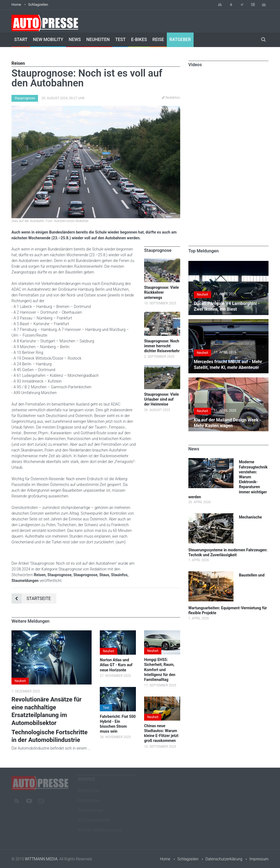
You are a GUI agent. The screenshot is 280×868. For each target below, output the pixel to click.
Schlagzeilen (38, 5)
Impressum (259, 859)
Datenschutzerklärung (224, 859)
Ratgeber (180, 40)
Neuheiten (98, 40)
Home (16, 5)
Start (21, 40)
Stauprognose (25, 98)
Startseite (31, 598)
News (75, 40)
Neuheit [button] (20, 681)
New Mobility (48, 40)
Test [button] (106, 708)
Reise (158, 40)
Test (120, 40)
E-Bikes (139, 40)
